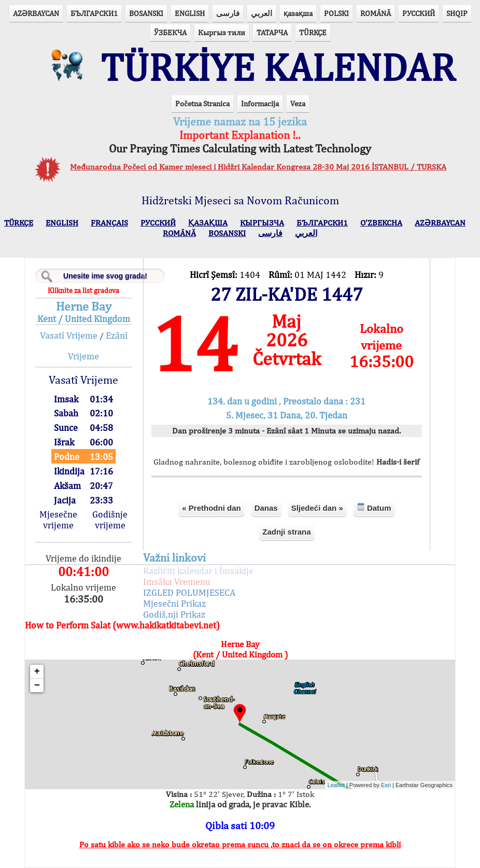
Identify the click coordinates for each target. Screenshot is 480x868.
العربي (262, 13)
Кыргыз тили (222, 32)
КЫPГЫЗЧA (262, 223)
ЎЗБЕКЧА (170, 32)
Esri (386, 785)
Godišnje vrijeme (110, 520)
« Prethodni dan (211, 508)
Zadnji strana (286, 532)
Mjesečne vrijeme (58, 520)
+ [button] (37, 671)
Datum (374, 507)
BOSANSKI (146, 13)
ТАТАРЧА (272, 32)
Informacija (260, 103)
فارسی (228, 13)
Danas (266, 508)
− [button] (37, 685)
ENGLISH (190, 13)
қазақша (298, 13)
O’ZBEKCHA (381, 223)
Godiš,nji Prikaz (174, 614)
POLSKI (336, 13)
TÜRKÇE (313, 32)
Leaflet (336, 785)
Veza (298, 103)
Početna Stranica (202, 103)
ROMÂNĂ (376, 13)
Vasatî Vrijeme (69, 335)
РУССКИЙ (419, 13)
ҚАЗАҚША (208, 223)
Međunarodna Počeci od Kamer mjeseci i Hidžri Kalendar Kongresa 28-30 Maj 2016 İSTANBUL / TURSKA (258, 167)
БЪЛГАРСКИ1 (94, 13)
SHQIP (457, 13)
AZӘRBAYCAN (36, 13)
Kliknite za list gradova (83, 290)
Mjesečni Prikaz (174, 603)
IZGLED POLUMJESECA (189, 592)
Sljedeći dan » (317, 508)
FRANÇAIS (109, 223)
